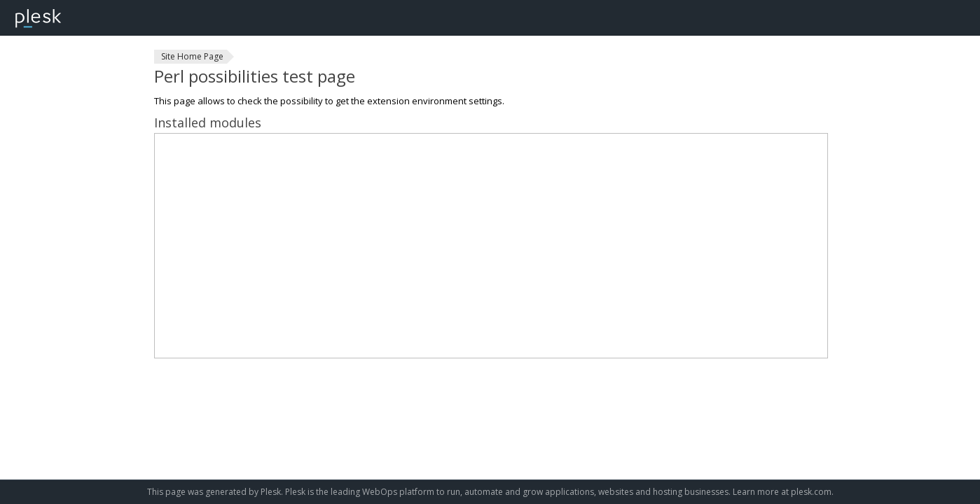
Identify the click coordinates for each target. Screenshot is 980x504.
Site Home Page (192, 56)
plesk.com (811, 492)
